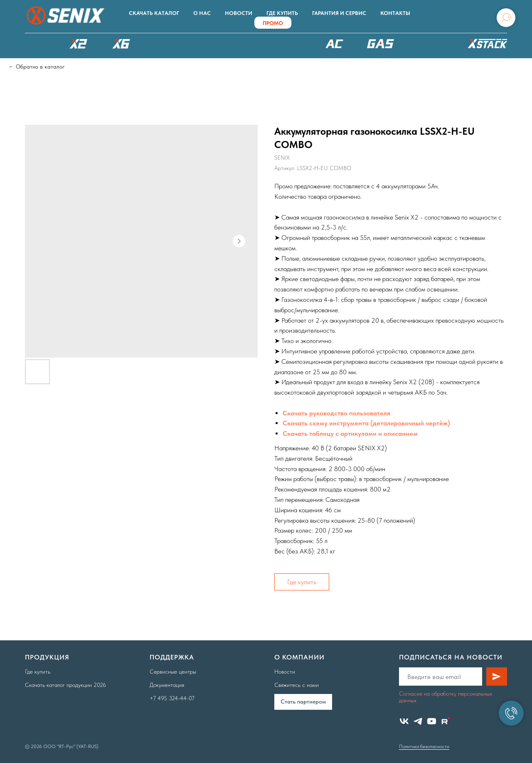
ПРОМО (273, 23)
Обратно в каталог (40, 67)
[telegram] (418, 721)
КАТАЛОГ (35, 44)
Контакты (395, 13)
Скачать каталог (154, 13)
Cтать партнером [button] (303, 701)
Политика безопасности (424, 746)
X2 (78, 44)
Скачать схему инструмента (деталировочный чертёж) (366, 423)
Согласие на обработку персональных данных (446, 697)
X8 (164, 44)
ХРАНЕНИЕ (486, 46)
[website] (445, 721)
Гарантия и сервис (339, 13)
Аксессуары (430, 44)
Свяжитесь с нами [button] (297, 685)
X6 (121, 44)
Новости (239, 13)
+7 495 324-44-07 (172, 698)
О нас (202, 13)
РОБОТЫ (217, 44)
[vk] (404, 721)
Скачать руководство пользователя (336, 413)
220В (335, 44)
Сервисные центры (173, 672)
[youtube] (432, 721)
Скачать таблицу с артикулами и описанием (350, 433)
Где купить (282, 13)
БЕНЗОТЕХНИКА (381, 44)
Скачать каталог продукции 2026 (65, 685)
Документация (167, 685)
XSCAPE (281, 46)
